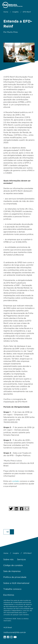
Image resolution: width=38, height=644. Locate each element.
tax (8, 532)
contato (16, 481)
